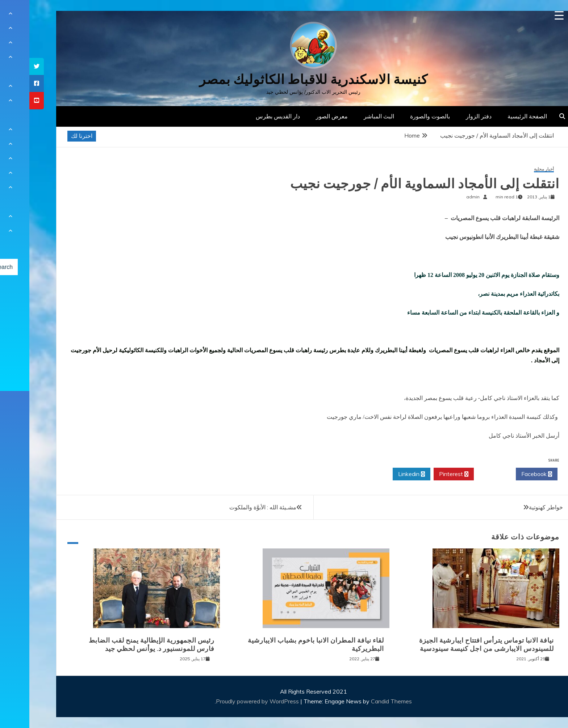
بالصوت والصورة (401, 116)
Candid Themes (362, 701)
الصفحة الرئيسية (498, 116)
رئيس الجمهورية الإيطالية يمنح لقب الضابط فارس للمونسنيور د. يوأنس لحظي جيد (122, 645)
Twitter (465, 474)
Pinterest (424, 474)
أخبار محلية (515, 169)
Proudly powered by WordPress (229, 701)
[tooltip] (7, 66)
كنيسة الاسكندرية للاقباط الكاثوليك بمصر (284, 79)
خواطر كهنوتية (517, 507)
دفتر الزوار (449, 116)
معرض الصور (302, 116)
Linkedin (382, 474)
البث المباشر (350, 116)
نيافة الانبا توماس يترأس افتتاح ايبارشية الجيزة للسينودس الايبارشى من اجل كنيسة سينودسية (457, 645)
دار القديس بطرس (248, 116)
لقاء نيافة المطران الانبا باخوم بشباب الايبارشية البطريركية (287, 645)
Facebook (507, 474)
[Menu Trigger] (530, 15)
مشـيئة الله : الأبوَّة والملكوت (233, 507)
